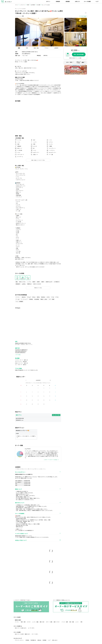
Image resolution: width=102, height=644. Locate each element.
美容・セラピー (57, 622)
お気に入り (77, 2)
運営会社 (39, 640)
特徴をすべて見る (38, 288)
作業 (81, 622)
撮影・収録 (23, 622)
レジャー (77, 622)
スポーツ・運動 (49, 622)
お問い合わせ (55, 640)
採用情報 (44, 640)
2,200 (57, 415)
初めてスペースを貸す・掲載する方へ (23, 634)
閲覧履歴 (68, 2)
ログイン (48, 2)
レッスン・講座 (35, 622)
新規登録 (58, 2)
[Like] (86, 13)
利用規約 (27, 640)
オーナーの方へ (35, 634)
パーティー (17, 622)
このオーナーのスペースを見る (51, 460)
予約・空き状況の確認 (79, 55)
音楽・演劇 (72, 622)
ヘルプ (97, 2)
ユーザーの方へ (31, 628)
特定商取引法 (33, 640)
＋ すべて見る (18, 355)
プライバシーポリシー (19, 640)
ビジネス (29, 622)
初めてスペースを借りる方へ (21, 628)
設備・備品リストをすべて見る (38, 160)
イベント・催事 (65, 622)
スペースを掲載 (87, 2)
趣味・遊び (42, 622)
